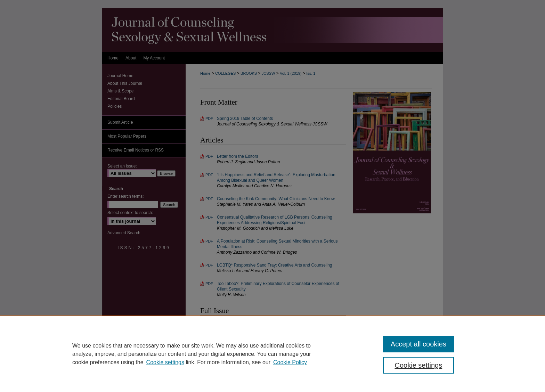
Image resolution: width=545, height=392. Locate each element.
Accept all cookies (418, 344)
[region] (272, 354)
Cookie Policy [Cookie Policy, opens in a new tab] (290, 362)
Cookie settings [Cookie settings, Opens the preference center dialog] (419, 365)
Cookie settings (165, 362)
